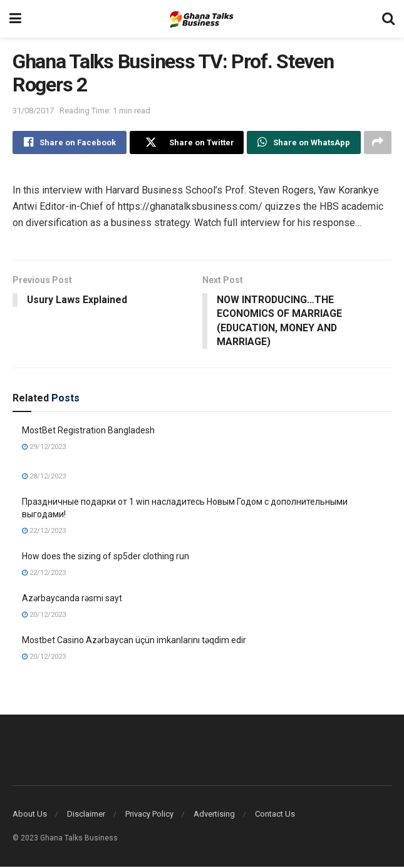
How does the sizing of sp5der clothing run (106, 557)
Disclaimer (86, 815)
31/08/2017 (33, 111)
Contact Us (275, 815)
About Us (30, 815)
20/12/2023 (44, 615)
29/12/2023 (44, 447)
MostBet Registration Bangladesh (88, 431)
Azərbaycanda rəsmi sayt (72, 599)
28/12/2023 (44, 478)
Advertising (214, 815)
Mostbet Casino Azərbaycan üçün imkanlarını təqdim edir (134, 641)
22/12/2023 (44, 531)
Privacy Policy (149, 815)
